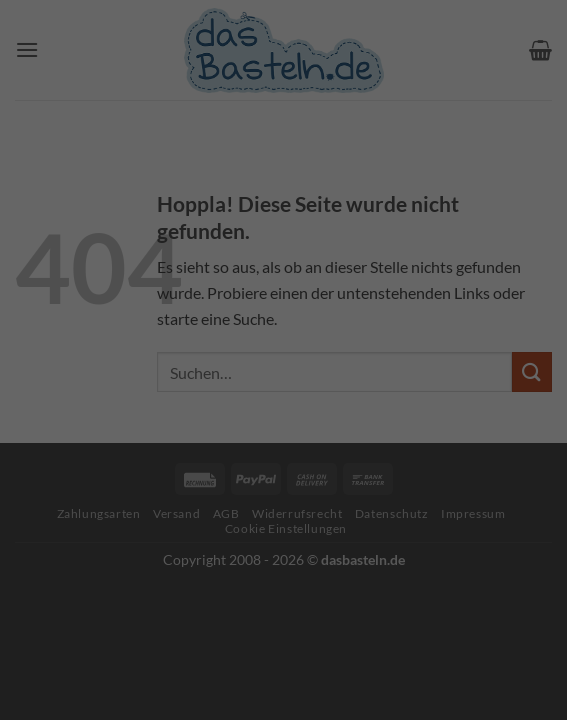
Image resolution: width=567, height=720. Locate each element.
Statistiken (257, 317)
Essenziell (96, 317)
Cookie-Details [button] (193, 548)
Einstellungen (66, 272)
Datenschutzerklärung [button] (295, 548)
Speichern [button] (284, 445)
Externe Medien (438, 317)
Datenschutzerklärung (159, 252)
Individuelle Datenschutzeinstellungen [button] (284, 504)
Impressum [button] (385, 548)
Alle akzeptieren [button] (284, 386)
